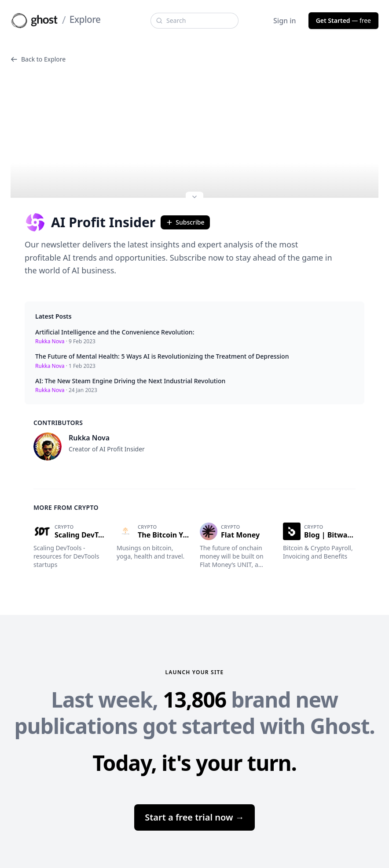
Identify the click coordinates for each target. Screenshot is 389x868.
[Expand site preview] (194, 198)
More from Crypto (66, 507)
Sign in (285, 21)
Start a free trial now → (194, 817)
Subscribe (185, 222)
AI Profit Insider (90, 222)
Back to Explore (38, 59)
